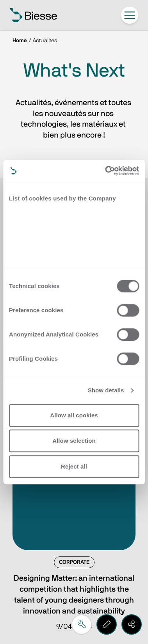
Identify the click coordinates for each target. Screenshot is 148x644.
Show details (106, 390)
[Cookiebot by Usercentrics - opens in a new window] (106, 171)
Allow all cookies (74, 415)
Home (20, 41)
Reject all (74, 466)
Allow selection (74, 441)
